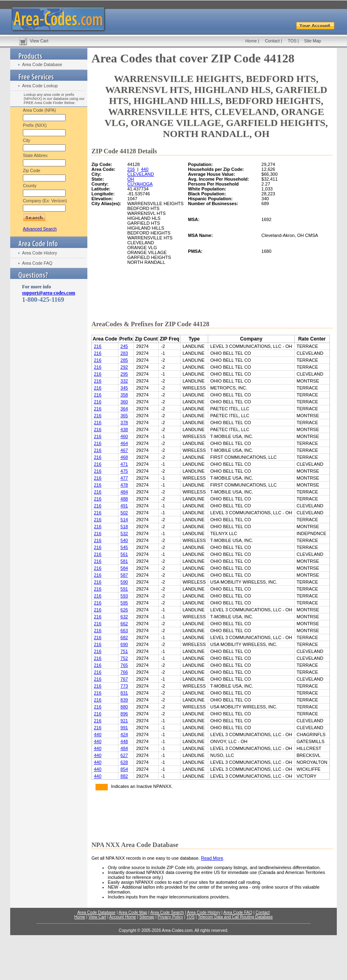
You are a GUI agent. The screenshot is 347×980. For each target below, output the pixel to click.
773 (124, 686)
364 (124, 409)
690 (124, 644)
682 (124, 637)
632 (124, 617)
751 (124, 651)
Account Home (122, 917)
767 (124, 679)
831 (124, 693)
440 (145, 169)
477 (124, 478)
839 (124, 700)
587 (124, 575)
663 (124, 630)
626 (124, 610)
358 (124, 395)
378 (124, 423)
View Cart (39, 41)
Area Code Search (167, 913)
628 (124, 762)
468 (124, 457)
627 (124, 755)
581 (124, 561)
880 (124, 707)
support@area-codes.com (49, 293)
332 (124, 381)
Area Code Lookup (40, 86)
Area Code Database (42, 64)
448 (124, 741)
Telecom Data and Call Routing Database (235, 917)
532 (124, 533)
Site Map (313, 41)
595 (124, 603)
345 (124, 388)
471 (124, 464)
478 (124, 485)
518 (124, 527)
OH (131, 179)
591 (124, 589)
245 (124, 346)
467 (124, 450)
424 (124, 734)
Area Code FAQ (37, 263)
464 (124, 443)
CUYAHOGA (140, 184)
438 (124, 429)
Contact (272, 41)
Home (251, 41)
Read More (212, 858)
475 (124, 471)
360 (124, 402)
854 (124, 769)
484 (124, 492)
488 (124, 499)
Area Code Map (133, 913)
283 (124, 353)
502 (124, 513)
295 (124, 374)
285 (124, 360)
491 (124, 506)
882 (124, 776)
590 (124, 582)
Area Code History (40, 253)
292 (124, 367)
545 (124, 547)
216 (131, 169)
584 (124, 568)
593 (124, 596)
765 (124, 665)
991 (124, 728)
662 (124, 624)
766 (124, 672)
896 (124, 714)
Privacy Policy (170, 917)
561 (124, 554)
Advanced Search (40, 229)
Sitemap (147, 917)
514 (124, 520)
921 (124, 721)
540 (124, 540)
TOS (292, 41)
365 (124, 416)
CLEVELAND (141, 174)
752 (124, 658)
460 (124, 436)
